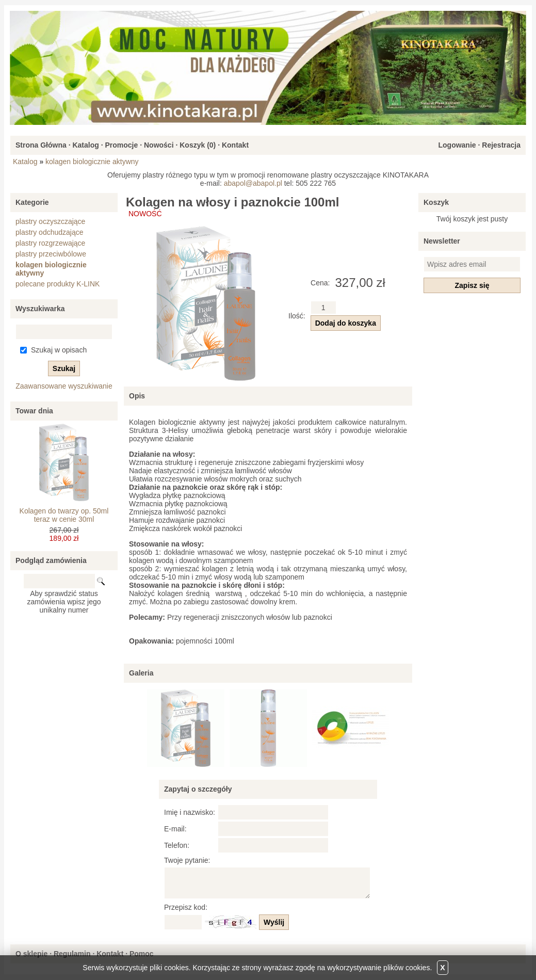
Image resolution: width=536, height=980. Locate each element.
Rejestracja (501, 145)
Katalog (85, 145)
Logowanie (457, 145)
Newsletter (442, 241)
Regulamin (72, 954)
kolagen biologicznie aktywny (92, 162)
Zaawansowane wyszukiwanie (64, 386)
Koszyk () (198, 145)
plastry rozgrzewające (50, 243)
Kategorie (32, 202)
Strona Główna (41, 145)
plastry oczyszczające (50, 221)
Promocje (121, 145)
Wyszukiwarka (40, 309)
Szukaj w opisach (59, 350)
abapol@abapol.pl (253, 183)
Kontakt (235, 145)
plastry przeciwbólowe (51, 254)
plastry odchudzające (50, 232)
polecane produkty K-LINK (58, 284)
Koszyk (436, 202)
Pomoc (142, 954)
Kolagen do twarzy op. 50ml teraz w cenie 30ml (64, 515)
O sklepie (31, 954)
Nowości (159, 145)
